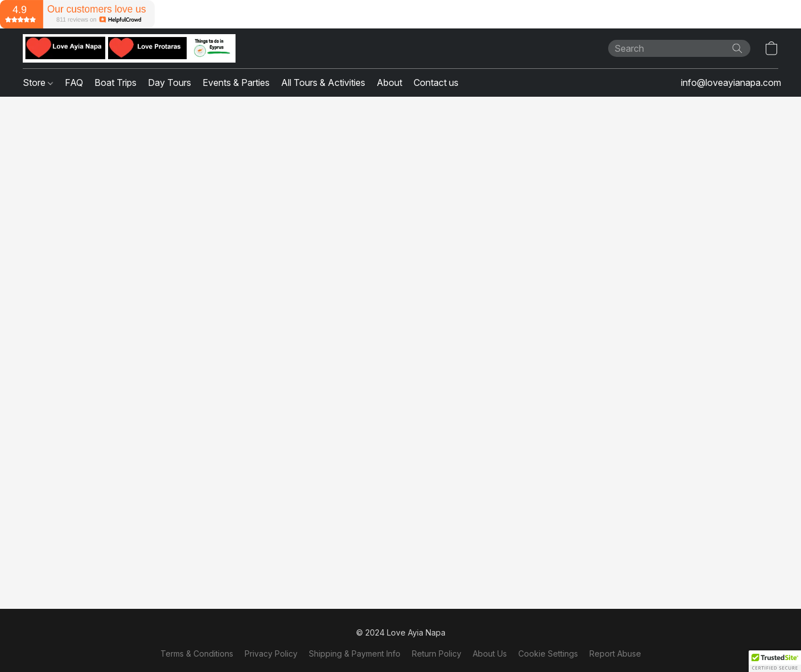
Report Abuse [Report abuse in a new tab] (615, 654)
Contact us (436, 83)
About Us (490, 654)
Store (38, 83)
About (389, 83)
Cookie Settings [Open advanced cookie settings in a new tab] (548, 654)
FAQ (74, 83)
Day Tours (170, 83)
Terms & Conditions (197, 654)
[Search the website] (737, 48)
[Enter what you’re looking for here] (679, 48)
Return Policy (437, 654)
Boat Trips (115, 83)
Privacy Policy (271, 654)
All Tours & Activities (323, 83)
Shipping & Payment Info (355, 654)
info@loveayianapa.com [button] (731, 83)
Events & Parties (236, 83)
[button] (129, 48)
